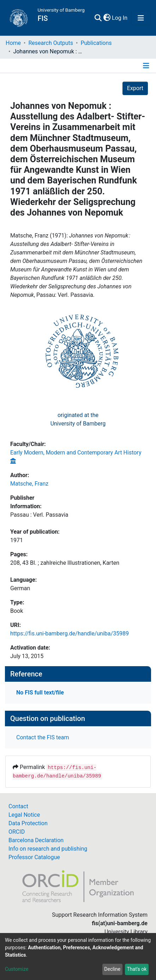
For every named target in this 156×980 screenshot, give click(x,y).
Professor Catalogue (34, 857)
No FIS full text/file (40, 693)
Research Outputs (51, 43)
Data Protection (28, 823)
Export (135, 88)
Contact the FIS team (43, 737)
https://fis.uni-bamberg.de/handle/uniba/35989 (70, 633)
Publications (96, 43)
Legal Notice (24, 815)
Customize (17, 969)
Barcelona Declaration (36, 840)
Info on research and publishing (48, 849)
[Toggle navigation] (141, 18)
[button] (107, 18)
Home (13, 43)
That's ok (137, 969)
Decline (112, 969)
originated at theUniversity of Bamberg (78, 419)
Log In (120, 18)
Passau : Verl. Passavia (39, 515)
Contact (18, 806)
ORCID (17, 832)
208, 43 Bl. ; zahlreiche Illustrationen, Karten (65, 563)
